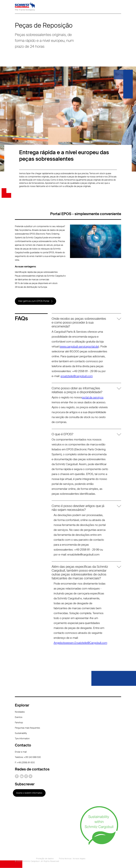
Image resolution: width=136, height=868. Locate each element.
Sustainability (21, 733)
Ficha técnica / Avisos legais (72, 859)
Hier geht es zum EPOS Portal (34, 301)
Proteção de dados (45, 859)
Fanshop (19, 723)
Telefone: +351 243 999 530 (28, 757)
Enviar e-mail (21, 752)
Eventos (19, 717)
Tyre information (22, 739)
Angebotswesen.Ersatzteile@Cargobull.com (80, 643)
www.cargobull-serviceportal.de (79, 347)
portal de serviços (93, 398)
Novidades (20, 712)
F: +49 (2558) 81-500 (25, 763)
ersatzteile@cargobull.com (77, 376)
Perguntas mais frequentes (27, 728)
